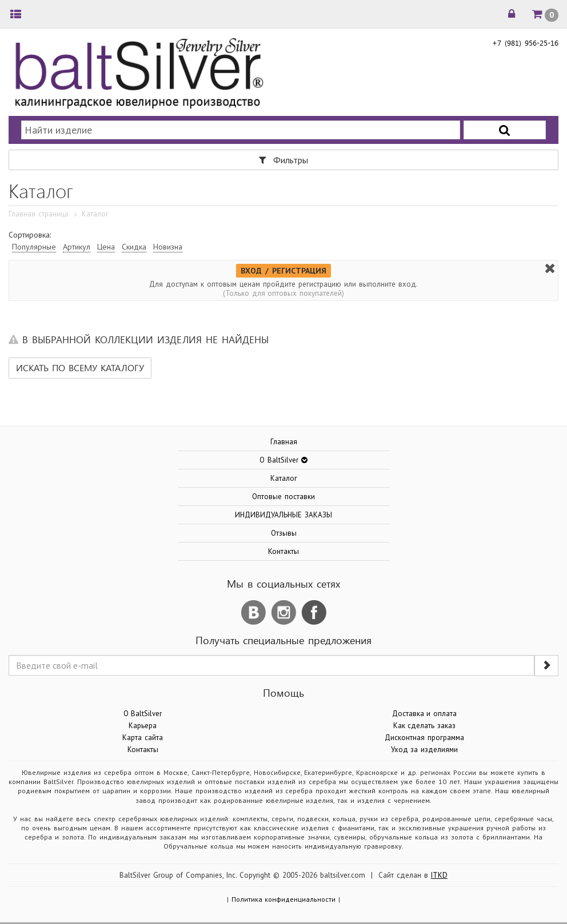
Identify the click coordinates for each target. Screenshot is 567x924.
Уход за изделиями (425, 750)
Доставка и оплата (425, 714)
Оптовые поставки (283, 497)
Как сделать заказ (425, 726)
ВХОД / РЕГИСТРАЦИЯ (283, 271)
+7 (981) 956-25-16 (525, 43)
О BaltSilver (143, 714)
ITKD (439, 875)
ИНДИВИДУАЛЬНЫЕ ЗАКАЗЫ (283, 515)
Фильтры (283, 160)
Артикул (77, 247)
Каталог (284, 478)
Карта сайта (143, 738)
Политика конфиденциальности (284, 899)
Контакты (283, 551)
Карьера (143, 726)
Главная (284, 442)
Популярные (34, 247)
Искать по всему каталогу (80, 367)
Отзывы (284, 533)
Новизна (168, 247)
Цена (106, 247)
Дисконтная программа (424, 738)
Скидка (134, 247)
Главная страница (39, 214)
